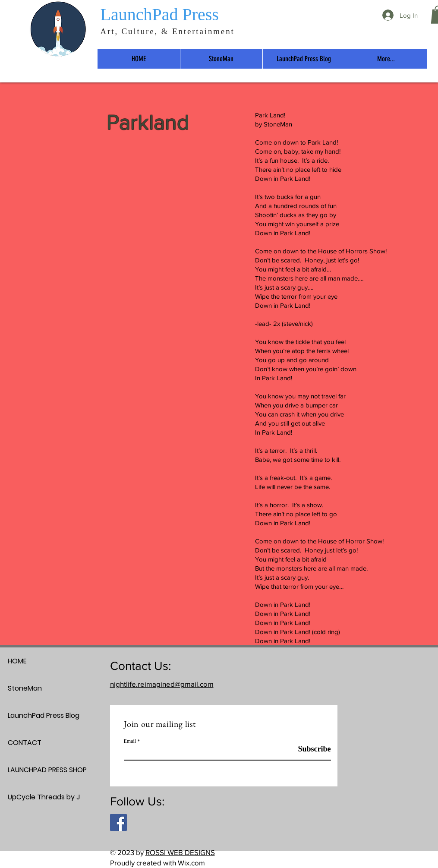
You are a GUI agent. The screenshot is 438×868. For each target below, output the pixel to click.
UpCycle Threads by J (38, 797)
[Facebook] (118, 822)
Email (130, 741)
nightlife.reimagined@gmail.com (162, 684)
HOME (17, 661)
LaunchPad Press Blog (38, 715)
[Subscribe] (309, 749)
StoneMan (25, 688)
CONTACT (25, 743)
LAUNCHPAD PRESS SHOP (38, 770)
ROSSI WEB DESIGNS (180, 852)
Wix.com (191, 863)
